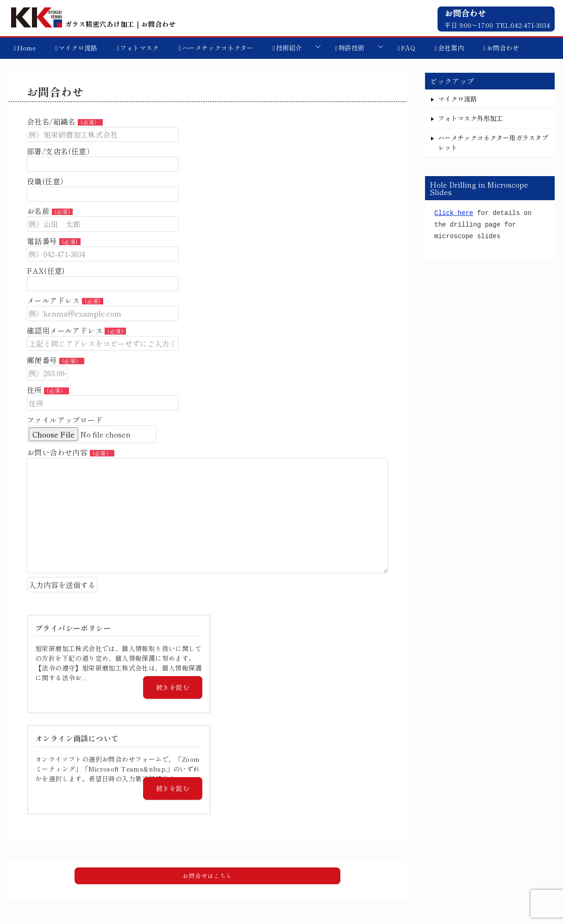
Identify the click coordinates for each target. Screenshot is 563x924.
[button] (207, 775)
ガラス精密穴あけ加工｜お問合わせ (92, 24)
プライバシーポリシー (501, 870)
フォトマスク (139, 48)
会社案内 (451, 48)
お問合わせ (503, 48)
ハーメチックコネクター (218, 48)
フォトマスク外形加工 (470, 118)
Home (26, 48)
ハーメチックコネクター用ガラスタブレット (493, 142)
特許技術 (351, 48)
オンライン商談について (419, 870)
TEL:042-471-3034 (523, 25)
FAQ (408, 48)
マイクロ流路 (78, 48)
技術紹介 (289, 48)
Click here (454, 213)
